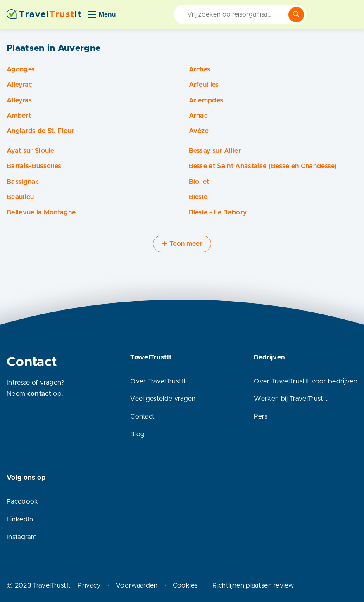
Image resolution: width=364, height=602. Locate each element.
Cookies (185, 585)
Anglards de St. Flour (40, 131)
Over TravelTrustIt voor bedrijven (306, 381)
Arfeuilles (204, 85)
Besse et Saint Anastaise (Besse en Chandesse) (263, 166)
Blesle (198, 197)
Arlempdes (206, 100)
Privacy (89, 585)
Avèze (199, 131)
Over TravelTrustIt (158, 381)
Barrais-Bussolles (34, 166)
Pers (261, 416)
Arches (200, 69)
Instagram (22, 537)
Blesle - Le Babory (218, 212)
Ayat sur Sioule (31, 151)
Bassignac (23, 182)
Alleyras (19, 100)
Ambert (19, 116)
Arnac (198, 116)
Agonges (21, 69)
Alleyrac (19, 85)
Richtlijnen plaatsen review (253, 585)
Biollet (199, 182)
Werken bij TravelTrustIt (291, 399)
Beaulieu (20, 197)
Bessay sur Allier (215, 151)
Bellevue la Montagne (41, 212)
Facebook (23, 502)
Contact (142, 416)
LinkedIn (20, 519)
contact (39, 394)
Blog (137, 434)
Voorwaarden (137, 585)
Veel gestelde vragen (163, 399)
